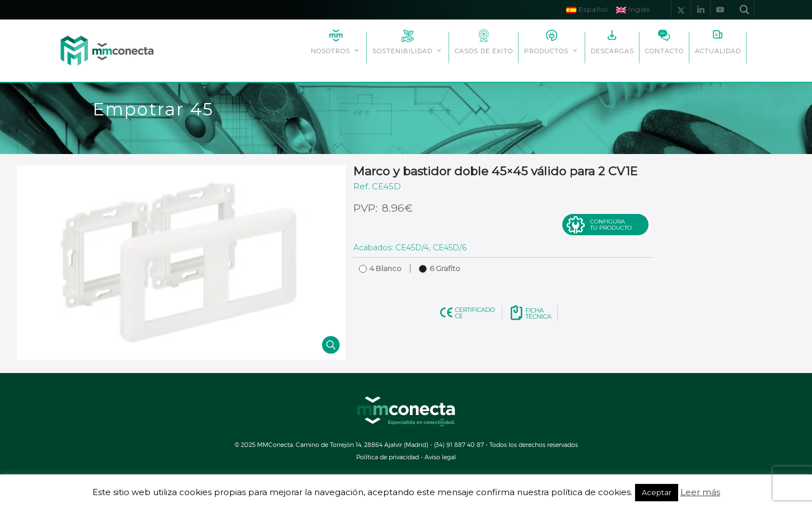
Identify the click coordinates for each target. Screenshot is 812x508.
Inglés (633, 9)
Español (587, 9)
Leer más (700, 492)
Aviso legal (440, 457)
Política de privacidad (388, 457)
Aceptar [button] (657, 492)
